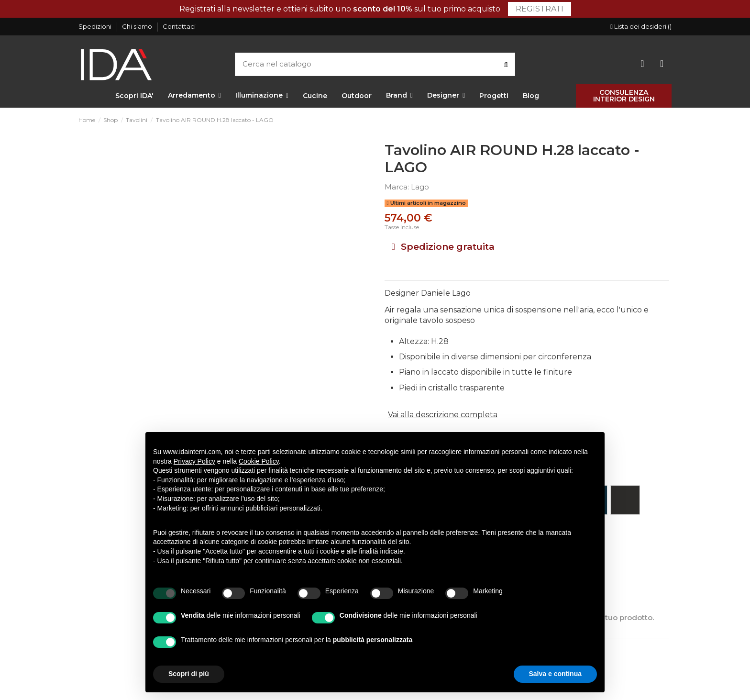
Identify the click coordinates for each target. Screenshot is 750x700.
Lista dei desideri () (641, 26)
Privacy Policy (194, 461)
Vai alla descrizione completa (443, 415)
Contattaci (179, 26)
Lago (420, 187)
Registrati (540, 9)
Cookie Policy (259, 461)
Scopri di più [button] (189, 674)
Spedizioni (96, 26)
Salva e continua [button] (555, 674)
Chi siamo (138, 26)
